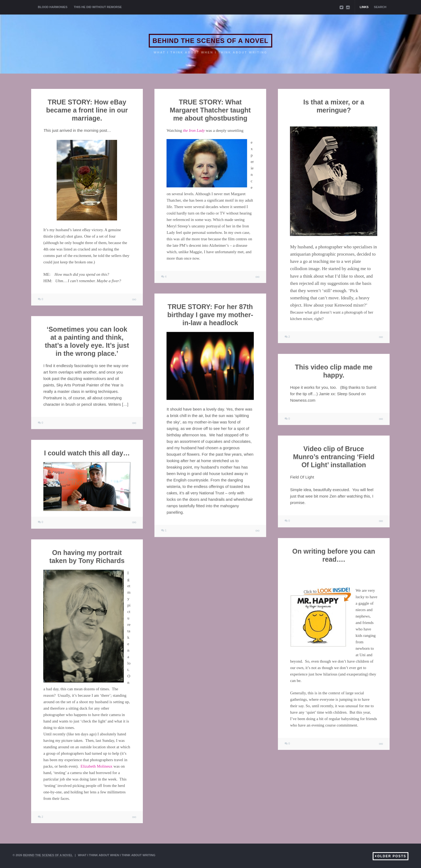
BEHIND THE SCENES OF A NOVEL (210, 41)
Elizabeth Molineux (97, 766)
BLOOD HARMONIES (53, 7)
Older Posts (392, 856)
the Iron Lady (194, 130)
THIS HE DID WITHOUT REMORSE (98, 7)
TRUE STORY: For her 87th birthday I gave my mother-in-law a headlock (210, 315)
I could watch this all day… (87, 453)
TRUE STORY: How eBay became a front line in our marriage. (87, 110)
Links (364, 7)
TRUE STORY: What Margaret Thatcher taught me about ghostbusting (210, 110)
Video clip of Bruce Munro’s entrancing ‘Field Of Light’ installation (334, 457)
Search (380, 7)
